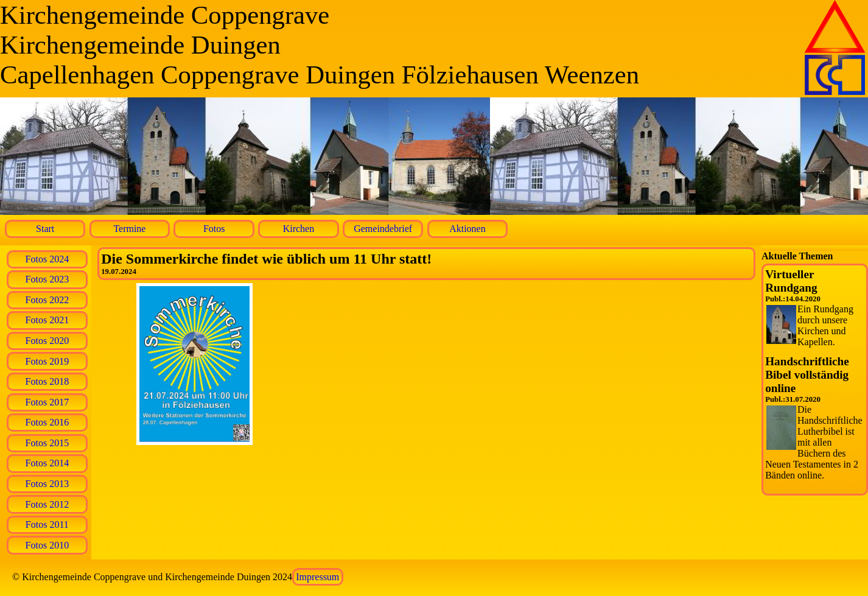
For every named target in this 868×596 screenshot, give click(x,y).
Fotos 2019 (47, 361)
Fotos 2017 (47, 402)
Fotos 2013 (47, 484)
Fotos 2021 (47, 320)
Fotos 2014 (47, 463)
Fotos (214, 229)
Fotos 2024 (47, 259)
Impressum (317, 577)
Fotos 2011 (47, 524)
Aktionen (467, 229)
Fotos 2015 (47, 443)
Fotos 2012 (47, 504)
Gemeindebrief (383, 229)
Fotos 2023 (47, 279)
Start (45, 229)
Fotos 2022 (47, 300)
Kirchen (299, 229)
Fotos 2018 (47, 381)
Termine (129, 229)
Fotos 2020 (47, 341)
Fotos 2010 (47, 545)
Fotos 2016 (47, 422)
